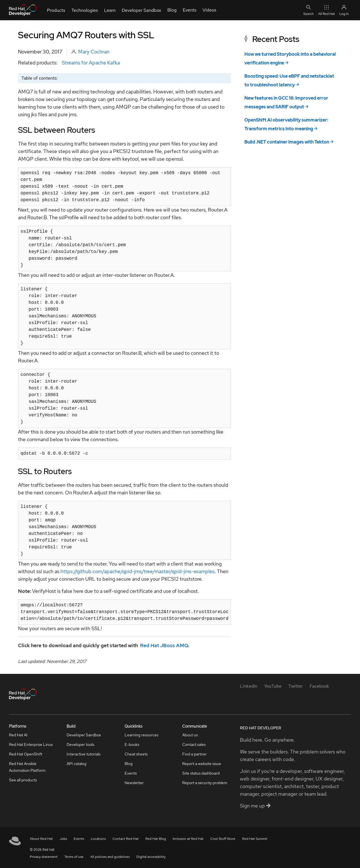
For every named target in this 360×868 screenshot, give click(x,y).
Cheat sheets (136, 754)
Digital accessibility (151, 857)
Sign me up (255, 806)
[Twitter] (296, 686)
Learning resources (141, 735)
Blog (129, 764)
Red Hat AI (18, 735)
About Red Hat (41, 839)
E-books (132, 744)
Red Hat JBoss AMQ (164, 645)
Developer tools (80, 744)
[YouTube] (273, 686)
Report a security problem (205, 783)
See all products (23, 780)
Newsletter (134, 783)
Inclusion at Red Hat (188, 839)
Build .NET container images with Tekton (287, 142)
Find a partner (194, 754)
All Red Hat (326, 10)
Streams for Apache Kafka (91, 63)
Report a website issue (202, 764)
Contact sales (194, 744)
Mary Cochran (94, 52)
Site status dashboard (201, 773)
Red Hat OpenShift (26, 754)
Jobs (63, 839)
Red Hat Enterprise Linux (31, 744)
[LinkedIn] (249, 686)
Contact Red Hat (126, 839)
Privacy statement (44, 857)
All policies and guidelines (110, 857)
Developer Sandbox (84, 735)
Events (131, 773)
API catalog (76, 764)
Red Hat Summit (255, 839)
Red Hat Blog (156, 839)
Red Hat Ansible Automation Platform (27, 767)
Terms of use (74, 857)
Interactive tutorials (84, 754)
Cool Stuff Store (223, 839)
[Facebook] (319, 686)
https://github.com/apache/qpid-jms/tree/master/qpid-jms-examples (138, 571)
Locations (98, 839)
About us (190, 735)
